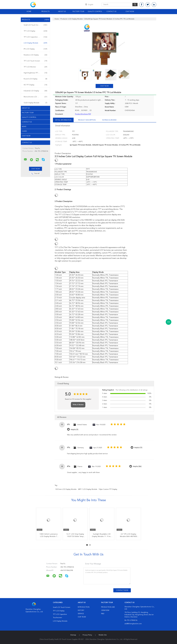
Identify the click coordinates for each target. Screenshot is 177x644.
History (81, 610)
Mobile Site (103, 635)
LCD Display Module (35, 43)
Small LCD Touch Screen (35, 25)
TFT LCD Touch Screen (35, 61)
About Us (62, 12)
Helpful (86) (137, 466)
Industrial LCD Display (35, 91)
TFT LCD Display (35, 31)
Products (45, 12)
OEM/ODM (105, 610)
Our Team (82, 617)
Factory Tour (78, 12)
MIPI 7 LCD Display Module (88, 489)
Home (29, 12)
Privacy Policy (87, 635)
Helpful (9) (74, 430)
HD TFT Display (35, 85)
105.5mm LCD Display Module (66, 489)
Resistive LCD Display (35, 55)
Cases (24, 131)
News (24, 127)
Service (81, 614)
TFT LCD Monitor (35, 67)
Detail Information (63, 120)
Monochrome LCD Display (35, 97)
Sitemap (73, 635)
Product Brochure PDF (83, 114)
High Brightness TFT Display (35, 73)
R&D (103, 614)
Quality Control (95, 12)
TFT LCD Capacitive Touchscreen (35, 37)
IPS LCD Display (35, 49)
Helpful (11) (138, 448)
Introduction (84, 607)
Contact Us (111, 12)
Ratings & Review (109, 120)
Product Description (87, 120)
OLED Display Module (35, 103)
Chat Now (130, 12)
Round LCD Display (35, 79)
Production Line (108, 607)
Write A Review (78, 405)
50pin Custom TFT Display (108, 489)
